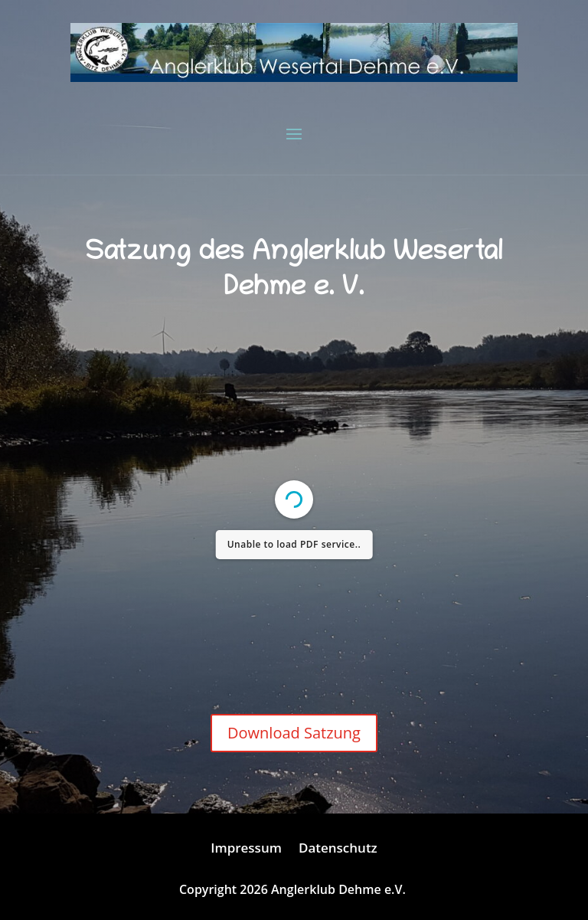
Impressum (246, 850)
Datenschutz (338, 850)
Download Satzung (294, 733)
